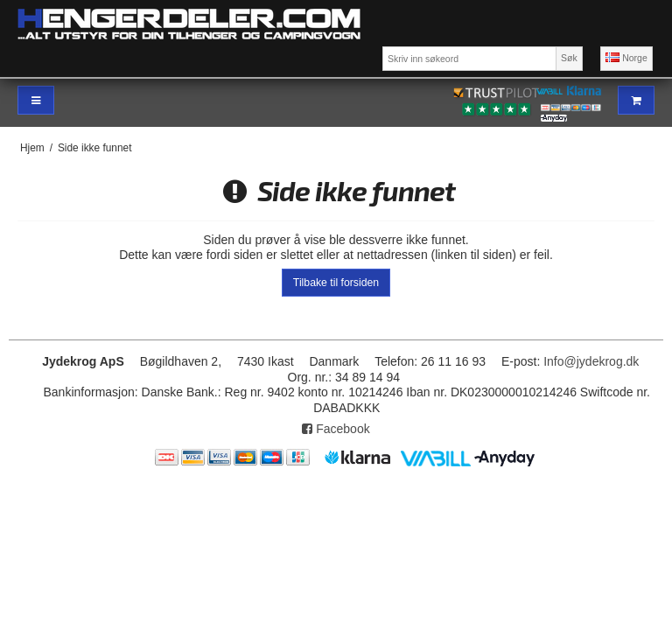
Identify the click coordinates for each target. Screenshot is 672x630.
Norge (626, 58)
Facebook (336, 429)
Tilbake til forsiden (336, 283)
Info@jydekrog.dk (591, 361)
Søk (569, 58)
